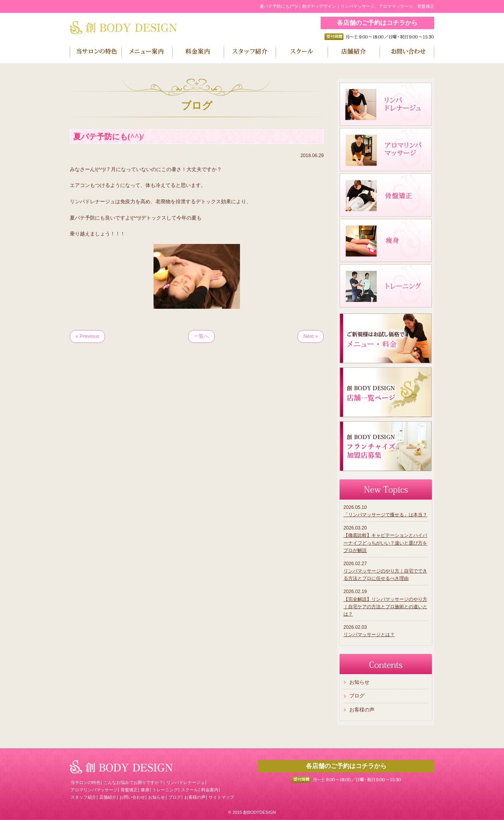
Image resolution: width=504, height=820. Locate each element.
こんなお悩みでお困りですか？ (133, 782)
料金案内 (210, 790)
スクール (190, 790)
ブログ (357, 696)
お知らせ (359, 682)
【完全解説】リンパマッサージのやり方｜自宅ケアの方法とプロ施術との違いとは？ (385, 607)
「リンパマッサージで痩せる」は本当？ (385, 515)
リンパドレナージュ (186, 782)
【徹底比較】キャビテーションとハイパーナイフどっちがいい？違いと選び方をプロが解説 (385, 543)
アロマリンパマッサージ (94, 790)
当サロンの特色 (85, 782)
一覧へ (201, 336)
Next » (311, 336)
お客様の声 (362, 710)
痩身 (145, 790)
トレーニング (165, 790)
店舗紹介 (108, 797)
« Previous (87, 336)
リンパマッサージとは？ (369, 635)
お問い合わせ (132, 797)
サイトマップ (221, 797)
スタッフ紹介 (83, 797)
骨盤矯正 (129, 790)
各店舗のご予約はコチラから (377, 23)
